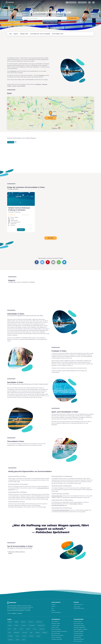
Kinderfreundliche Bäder (57, 496)
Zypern (24, 640)
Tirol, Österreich (55, 622)
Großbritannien (41, 625)
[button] (71, 2)
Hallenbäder (45, 84)
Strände (14, 86)
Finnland (16, 625)
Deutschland (39, 622)
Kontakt (53, 610)
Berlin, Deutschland (56, 633)
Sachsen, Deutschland (56, 637)
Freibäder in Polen (24, 34)
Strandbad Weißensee (79, 635)
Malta (9, 633)
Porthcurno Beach (78, 622)
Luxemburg (42, 629)
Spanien (38, 636)
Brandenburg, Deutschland (57, 635)
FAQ (53, 608)
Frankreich (23, 625)
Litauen (35, 629)
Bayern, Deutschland (56, 629)
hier (47, 80)
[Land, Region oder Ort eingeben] (44, 18)
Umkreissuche (41, 75)
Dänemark (31, 622)
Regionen (16, 34)
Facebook (14, 613)
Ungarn (17, 640)
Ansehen (21, 230)
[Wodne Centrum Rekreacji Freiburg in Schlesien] (21, 199)
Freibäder (9, 86)
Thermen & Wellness (21, 86)
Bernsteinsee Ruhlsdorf (79, 639)
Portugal (37, 633)
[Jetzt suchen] (73, 18)
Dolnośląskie (11, 212)
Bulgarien (23, 622)
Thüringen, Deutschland (57, 639)
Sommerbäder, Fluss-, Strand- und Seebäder (40, 34)
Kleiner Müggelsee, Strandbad (80, 629)
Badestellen (39, 84)
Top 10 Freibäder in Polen (58, 34)
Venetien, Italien (55, 627)
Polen (51, 9)
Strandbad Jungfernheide (79, 627)
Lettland (28, 629)
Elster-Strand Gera (78, 641)
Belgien (17, 622)
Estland (10, 625)
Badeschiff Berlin (77, 637)
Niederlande (16, 633)
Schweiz (17, 636)
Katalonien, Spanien (56, 624)
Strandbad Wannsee (78, 633)
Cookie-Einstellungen (56, 612)
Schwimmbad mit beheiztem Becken (61, 510)
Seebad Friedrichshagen (79, 625)
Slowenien (31, 636)
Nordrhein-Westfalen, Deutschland (59, 631)
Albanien (10, 622)
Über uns (54, 607)
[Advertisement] (47, 46)
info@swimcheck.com (78, 605)
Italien (15, 629)
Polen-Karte (13, 71)
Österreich (25, 633)
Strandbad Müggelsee (79, 631)
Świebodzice (18, 212)
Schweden (10, 636)
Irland (9, 629)
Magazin (53, 605)
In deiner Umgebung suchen (51, 23)
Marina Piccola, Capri (78, 624)
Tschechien (10, 640)
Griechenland (32, 625)
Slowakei (24, 636)
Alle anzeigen (51, 238)
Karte (11, 34)
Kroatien (21, 629)
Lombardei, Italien (56, 625)
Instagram (20, 613)
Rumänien (45, 633)
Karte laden (50, 118)
